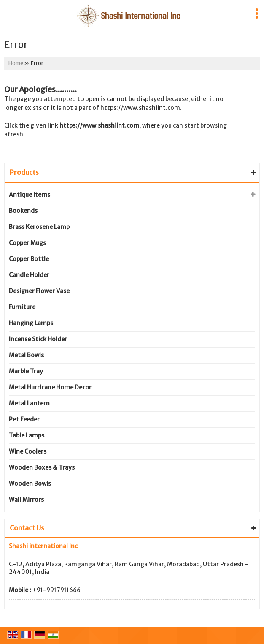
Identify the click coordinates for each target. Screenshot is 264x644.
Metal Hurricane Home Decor (50, 387)
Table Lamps (27, 435)
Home (16, 63)
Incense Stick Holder (38, 339)
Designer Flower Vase (39, 291)
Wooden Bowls (30, 484)
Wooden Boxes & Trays (42, 467)
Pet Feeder (24, 419)
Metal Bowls (26, 355)
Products (24, 172)
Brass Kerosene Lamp (39, 227)
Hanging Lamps (31, 323)
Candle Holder (29, 275)
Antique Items (30, 195)
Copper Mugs (27, 243)
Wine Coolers (28, 451)
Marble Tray (26, 371)
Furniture (22, 307)
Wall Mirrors (26, 500)
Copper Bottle (29, 259)
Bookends (23, 211)
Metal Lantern (29, 403)
